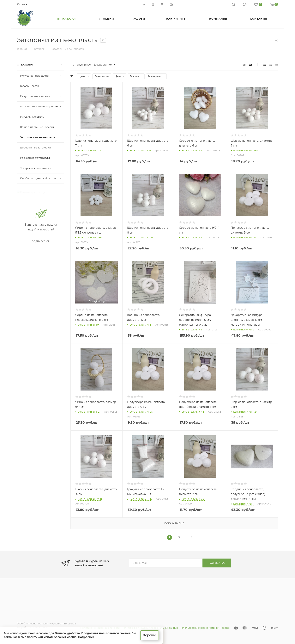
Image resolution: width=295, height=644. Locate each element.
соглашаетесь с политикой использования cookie (40, 637)
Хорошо (150, 635)
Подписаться (217, 563)
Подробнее (86, 637)
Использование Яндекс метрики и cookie (205, 628)
